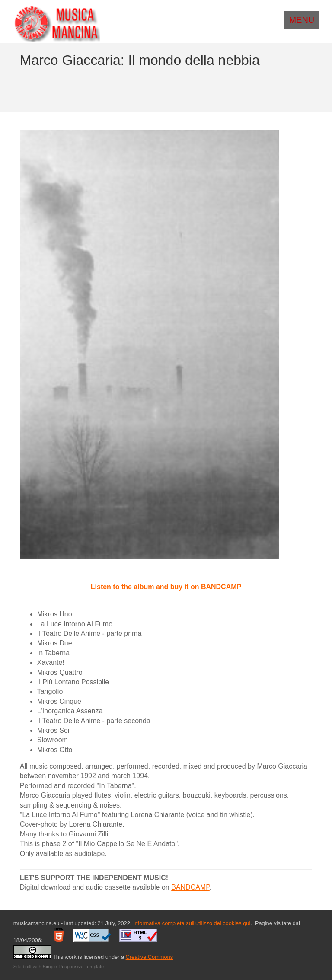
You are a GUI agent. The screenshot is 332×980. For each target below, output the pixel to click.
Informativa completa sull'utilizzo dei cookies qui (192, 923)
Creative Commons (150, 957)
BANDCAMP (190, 887)
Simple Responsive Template (73, 967)
